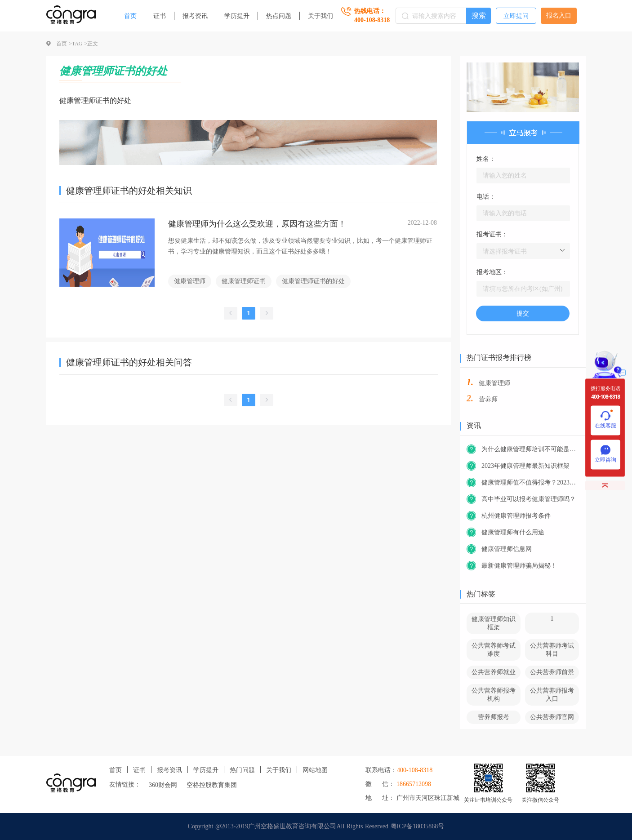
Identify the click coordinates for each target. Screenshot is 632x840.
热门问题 (242, 770)
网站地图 (315, 770)
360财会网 (163, 785)
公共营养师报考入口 (552, 695)
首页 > (64, 44)
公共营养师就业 (494, 672)
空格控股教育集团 (212, 785)
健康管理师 (190, 281)
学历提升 (237, 16)
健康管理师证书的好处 (313, 281)
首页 (130, 16)
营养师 (488, 399)
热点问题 (279, 16)
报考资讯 (195, 16)
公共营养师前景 (552, 672)
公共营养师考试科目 (552, 650)
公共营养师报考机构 (494, 695)
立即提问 (516, 16)
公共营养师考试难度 (494, 650)
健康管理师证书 (244, 281)
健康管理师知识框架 (494, 623)
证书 (160, 16)
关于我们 (320, 16)
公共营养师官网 (552, 717)
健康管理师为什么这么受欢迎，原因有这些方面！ (257, 224)
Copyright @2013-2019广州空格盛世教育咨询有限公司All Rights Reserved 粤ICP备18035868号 (316, 826)
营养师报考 (494, 717)
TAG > (80, 44)
